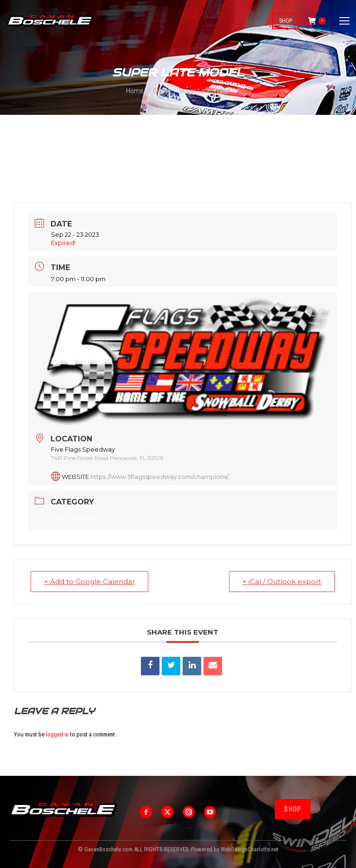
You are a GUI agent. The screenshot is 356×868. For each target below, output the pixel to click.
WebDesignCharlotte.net (250, 849)
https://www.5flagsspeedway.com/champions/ (159, 477)
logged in (57, 734)
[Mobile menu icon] (344, 21)
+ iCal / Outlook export (282, 582)
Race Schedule (74, 518)
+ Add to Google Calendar (89, 582)
